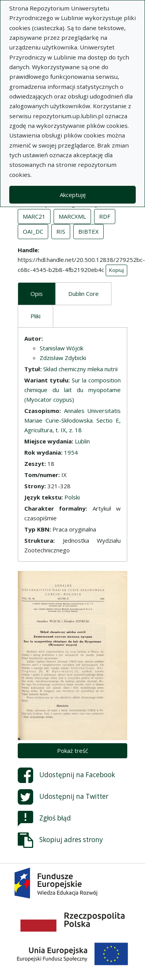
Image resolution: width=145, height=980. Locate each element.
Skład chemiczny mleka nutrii (80, 369)
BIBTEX (89, 231)
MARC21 (34, 216)
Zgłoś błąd (44, 819)
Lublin (82, 441)
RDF (105, 216)
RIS (61, 231)
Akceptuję (73, 195)
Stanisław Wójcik (62, 348)
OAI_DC (33, 231)
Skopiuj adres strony (60, 840)
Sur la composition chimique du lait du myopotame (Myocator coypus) (72, 390)
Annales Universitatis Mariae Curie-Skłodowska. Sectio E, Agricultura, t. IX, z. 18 (72, 420)
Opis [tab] (37, 294)
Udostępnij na (66, 775)
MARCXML (72, 216)
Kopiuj (116, 270)
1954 (71, 452)
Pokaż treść (72, 751)
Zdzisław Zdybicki (63, 358)
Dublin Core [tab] (83, 294)
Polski (72, 497)
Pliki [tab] (35, 316)
